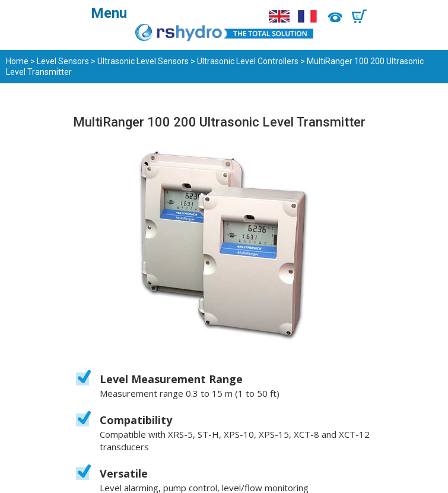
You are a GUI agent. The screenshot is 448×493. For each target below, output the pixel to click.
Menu (109, 13)
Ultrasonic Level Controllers (248, 61)
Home (17, 61)
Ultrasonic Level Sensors (143, 61)
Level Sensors (63, 61)
